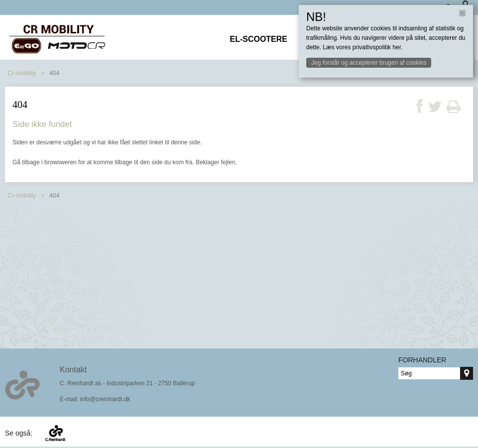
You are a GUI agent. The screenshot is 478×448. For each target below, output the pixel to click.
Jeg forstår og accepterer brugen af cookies (369, 63)
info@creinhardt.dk (105, 399)
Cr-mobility (22, 73)
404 (54, 73)
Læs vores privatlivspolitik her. (362, 47)
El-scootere (258, 39)
